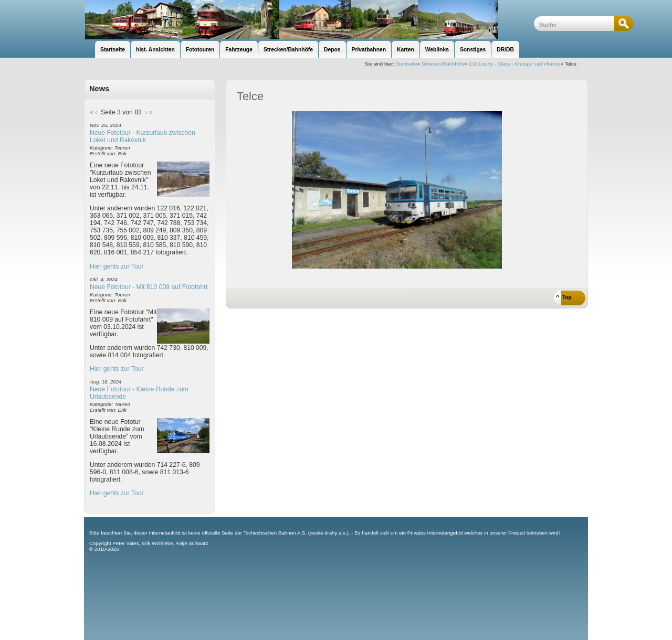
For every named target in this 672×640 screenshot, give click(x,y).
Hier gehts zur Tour (117, 266)
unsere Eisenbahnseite (309, 20)
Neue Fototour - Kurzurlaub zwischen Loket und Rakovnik (143, 136)
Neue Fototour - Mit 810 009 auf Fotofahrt (149, 287)
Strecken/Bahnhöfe (443, 64)
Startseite (407, 64)
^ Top (564, 297)
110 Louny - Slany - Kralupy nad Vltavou (515, 64)
